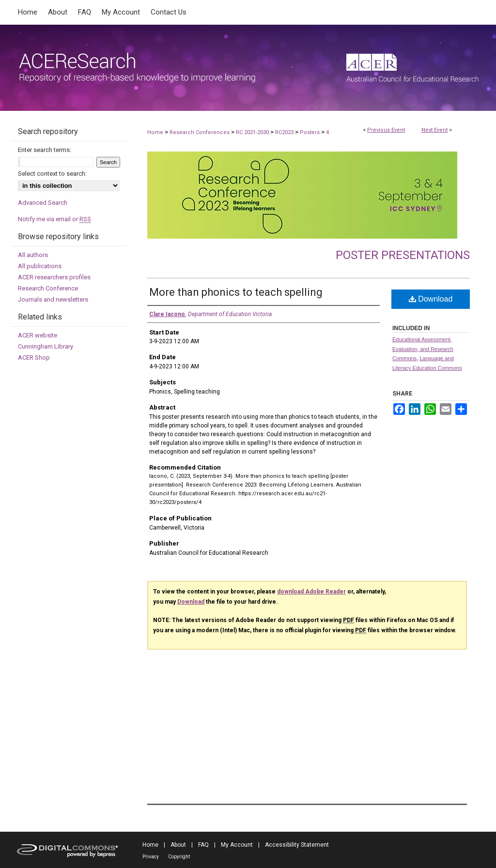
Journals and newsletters (53, 299)
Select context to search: (52, 174)
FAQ (203, 845)
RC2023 (285, 132)
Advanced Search (43, 203)
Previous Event (386, 130)
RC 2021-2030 (253, 132)
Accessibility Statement (297, 845)
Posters (310, 132)
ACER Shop (34, 358)
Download (431, 299)
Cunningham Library (46, 346)
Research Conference (48, 288)
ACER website (38, 335)
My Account (237, 845)
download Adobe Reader (311, 592)
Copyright (179, 857)
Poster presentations (403, 255)
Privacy (151, 857)
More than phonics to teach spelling (236, 292)
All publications (40, 266)
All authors (33, 255)
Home (155, 132)
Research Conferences (200, 132)
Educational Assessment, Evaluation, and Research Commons (423, 349)
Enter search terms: (45, 150)
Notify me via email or (54, 219)
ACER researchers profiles (54, 277)
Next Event (434, 130)
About (178, 845)
